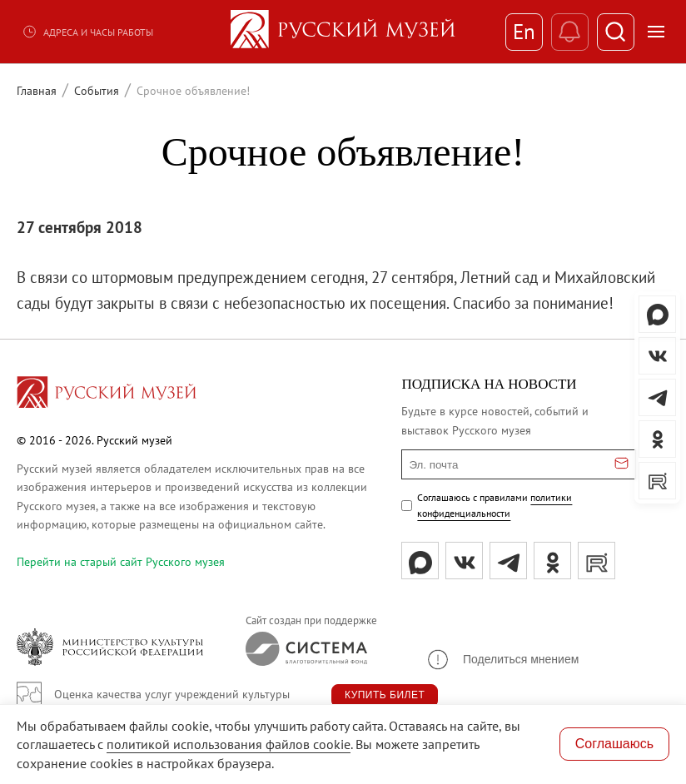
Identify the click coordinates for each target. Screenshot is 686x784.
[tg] (508, 561)
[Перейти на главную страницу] (107, 394)
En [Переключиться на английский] (524, 32)
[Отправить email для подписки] (621, 464)
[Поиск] (616, 32)
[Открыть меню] (656, 32)
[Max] (420, 561)
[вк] (464, 561)
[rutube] (597, 561)
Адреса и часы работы (87, 32)
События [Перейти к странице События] (97, 91)
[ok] (552, 561)
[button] (502, 660)
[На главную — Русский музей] (343, 32)
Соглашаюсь (614, 744)
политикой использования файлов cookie (229, 744)
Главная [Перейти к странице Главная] (37, 91)
